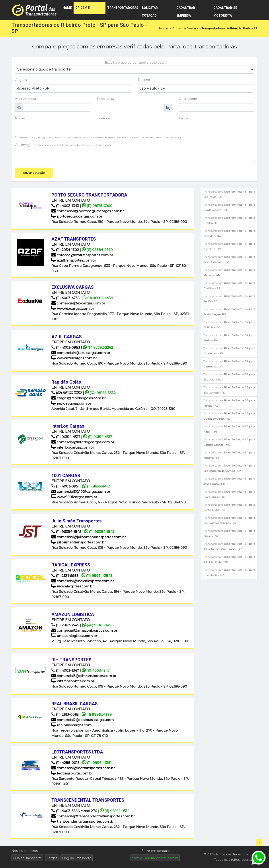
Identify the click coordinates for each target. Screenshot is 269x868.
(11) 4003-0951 (66, 486)
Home (67, 8)
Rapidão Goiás (66, 382)
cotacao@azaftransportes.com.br (82, 255)
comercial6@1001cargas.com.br (81, 492)
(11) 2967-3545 (66, 625)
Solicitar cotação (150, 10)
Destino (144, 80)
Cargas (52, 858)
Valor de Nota (25, 99)
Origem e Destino (83, 10)
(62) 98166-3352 (67, 393)
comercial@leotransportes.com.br (83, 768)
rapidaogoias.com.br (71, 403)
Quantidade (188, 99)
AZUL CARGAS (67, 337)
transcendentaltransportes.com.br (83, 821)
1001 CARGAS (66, 476)
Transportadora (229, 194)
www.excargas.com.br (73, 309)
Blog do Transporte (77, 858)
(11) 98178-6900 (97, 206)
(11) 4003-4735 (66, 298)
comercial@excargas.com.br (78, 303)
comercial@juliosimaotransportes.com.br (89, 537)
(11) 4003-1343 (66, 206)
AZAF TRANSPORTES (74, 239)
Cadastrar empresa (186, 10)
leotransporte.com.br (72, 773)
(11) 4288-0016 (66, 763)
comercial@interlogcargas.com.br (83, 442)
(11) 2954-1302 (66, 250)
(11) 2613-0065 (65, 714)
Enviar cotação (34, 173)
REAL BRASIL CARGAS (75, 704)
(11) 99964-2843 (97, 576)
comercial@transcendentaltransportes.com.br (93, 816)
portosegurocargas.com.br (77, 216)
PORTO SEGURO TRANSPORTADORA (89, 195)
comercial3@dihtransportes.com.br (84, 676)
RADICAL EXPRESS (71, 565)
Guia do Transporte (27, 858)
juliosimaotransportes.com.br (79, 542)
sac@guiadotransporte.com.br (155, 858)
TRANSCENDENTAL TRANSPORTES (88, 800)
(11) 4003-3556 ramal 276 (75, 811)
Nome (20, 118)
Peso (106, 99)
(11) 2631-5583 (65, 576)
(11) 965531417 (96, 486)
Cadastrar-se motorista (225, 10)
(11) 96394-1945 (67, 532)
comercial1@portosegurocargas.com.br (88, 211)
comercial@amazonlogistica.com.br (84, 630)
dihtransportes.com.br (73, 681)
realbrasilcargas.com (71, 725)
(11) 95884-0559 (97, 250)
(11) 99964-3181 (97, 763)
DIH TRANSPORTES (71, 660)
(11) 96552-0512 (114, 811)
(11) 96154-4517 (66, 437)
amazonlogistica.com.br (74, 636)
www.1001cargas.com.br (74, 497)
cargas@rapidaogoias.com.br (78, 398)
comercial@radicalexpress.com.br (83, 581)
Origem (21, 80)
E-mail (184, 118)
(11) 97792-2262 (98, 347)
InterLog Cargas (68, 426)
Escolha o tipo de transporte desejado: (134, 63)
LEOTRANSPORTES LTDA (77, 752)
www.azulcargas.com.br (74, 358)
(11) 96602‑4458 (98, 298)
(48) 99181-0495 (98, 625)
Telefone (103, 118)
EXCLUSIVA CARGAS (73, 287)
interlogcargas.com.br (73, 447)
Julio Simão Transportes (77, 521)
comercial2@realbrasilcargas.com (83, 720)
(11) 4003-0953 (66, 347)
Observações (98, 137)
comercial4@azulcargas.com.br (81, 353)
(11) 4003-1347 (66, 670)
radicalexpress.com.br (73, 586)
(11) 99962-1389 (97, 714)
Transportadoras (123, 8)
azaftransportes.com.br (74, 260)
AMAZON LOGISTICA (73, 615)
